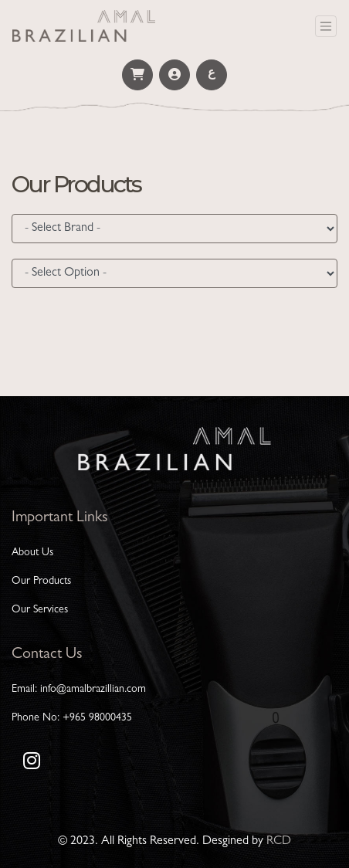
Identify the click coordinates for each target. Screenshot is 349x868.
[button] (137, 75)
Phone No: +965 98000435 (72, 718)
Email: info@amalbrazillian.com (79, 690)
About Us (32, 553)
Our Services (40, 610)
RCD (279, 842)
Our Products (41, 581)
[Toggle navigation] (326, 26)
